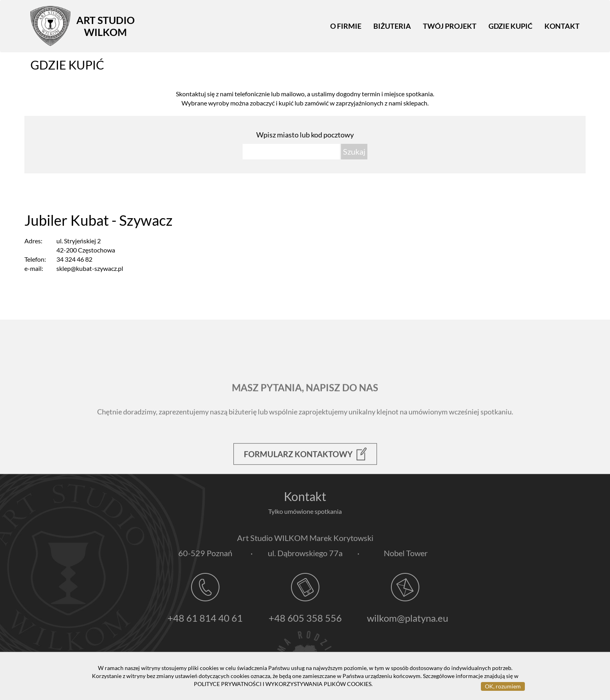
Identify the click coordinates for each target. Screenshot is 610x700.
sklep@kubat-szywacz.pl (90, 268)
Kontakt (562, 26)
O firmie (346, 26)
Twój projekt (450, 26)
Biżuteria (392, 26)
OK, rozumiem (503, 686)
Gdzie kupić (510, 26)
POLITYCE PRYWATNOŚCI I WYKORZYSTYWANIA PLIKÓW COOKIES (283, 684)
